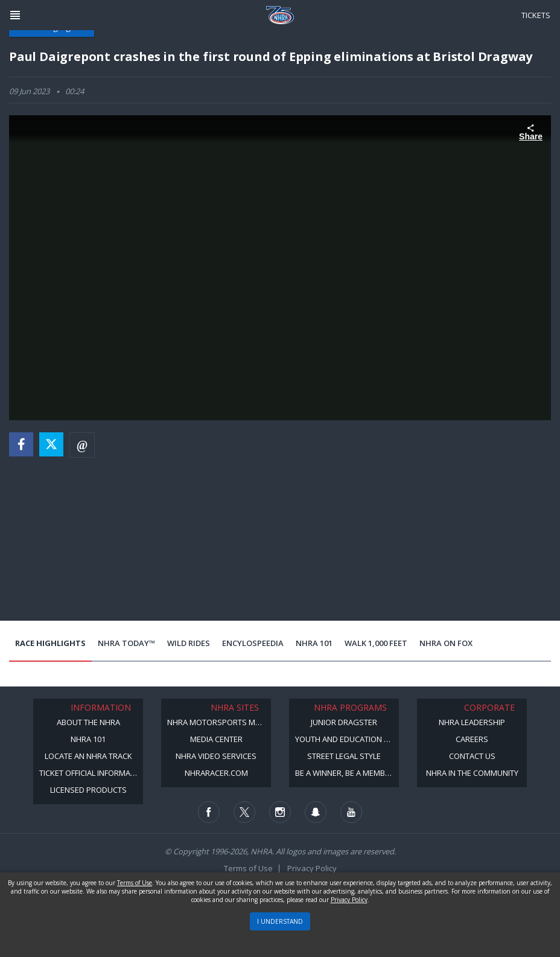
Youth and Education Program (347, 739)
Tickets (536, 15)
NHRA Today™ (126, 643)
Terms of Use (248, 868)
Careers (472, 739)
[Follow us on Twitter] (244, 812)
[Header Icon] (15, 15)
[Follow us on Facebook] (209, 812)
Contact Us (472, 756)
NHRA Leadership (472, 722)
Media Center (216, 739)
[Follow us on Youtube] (351, 812)
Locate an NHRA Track (88, 756)
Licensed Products (88, 790)
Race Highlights (50, 643)
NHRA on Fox (446, 643)
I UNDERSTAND (280, 921)
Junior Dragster (344, 722)
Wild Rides (189, 643)
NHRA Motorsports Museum (219, 722)
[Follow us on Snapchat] (316, 812)
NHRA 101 (314, 643)
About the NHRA (88, 722)
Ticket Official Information (91, 773)
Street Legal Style (344, 756)
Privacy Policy (312, 868)
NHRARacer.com (216, 773)
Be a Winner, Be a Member (345, 773)
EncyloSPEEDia (253, 643)
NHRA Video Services (216, 756)
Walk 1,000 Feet (376, 643)
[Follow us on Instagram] (280, 812)
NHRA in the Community (472, 773)
